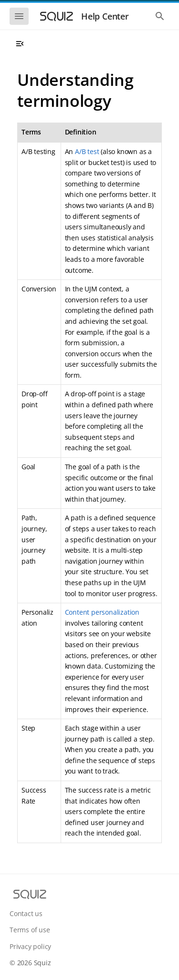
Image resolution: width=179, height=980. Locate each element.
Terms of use (30, 930)
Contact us (26, 913)
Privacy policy (30, 946)
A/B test (87, 151)
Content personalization (102, 612)
